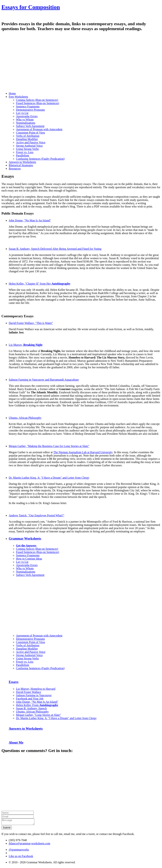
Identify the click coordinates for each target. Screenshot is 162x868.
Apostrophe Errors (27, 116)
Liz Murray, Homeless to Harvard (36, 689)
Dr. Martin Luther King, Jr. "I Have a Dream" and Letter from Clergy (49, 478)
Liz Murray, (26, 345)
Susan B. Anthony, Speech (31, 708)
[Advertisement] (81, 64)
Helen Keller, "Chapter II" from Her (40, 284)
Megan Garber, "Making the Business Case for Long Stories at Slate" (49, 446)
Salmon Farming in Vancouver (34, 695)
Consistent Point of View (31, 133)
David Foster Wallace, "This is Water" (31, 323)
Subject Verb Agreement (30, 126)
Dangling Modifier (27, 139)
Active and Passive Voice (31, 142)
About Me (16, 742)
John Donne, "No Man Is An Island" (30, 220)
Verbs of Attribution (28, 136)
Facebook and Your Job (30, 699)
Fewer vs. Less (25, 152)
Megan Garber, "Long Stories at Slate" (38, 715)
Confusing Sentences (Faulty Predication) (40, 159)
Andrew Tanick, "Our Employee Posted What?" (37, 515)
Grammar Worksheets (25, 538)
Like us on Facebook (21, 857)
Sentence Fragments (28, 106)
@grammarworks (19, 851)
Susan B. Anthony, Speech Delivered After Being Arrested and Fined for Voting (55, 249)
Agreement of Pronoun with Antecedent (39, 129)
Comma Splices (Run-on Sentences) (37, 100)
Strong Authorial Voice (29, 146)
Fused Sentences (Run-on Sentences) (38, 103)
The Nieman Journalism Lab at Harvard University (83, 452)
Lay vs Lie (22, 113)
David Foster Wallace (29, 692)
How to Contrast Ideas (29, 559)
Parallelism (23, 155)
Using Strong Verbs (27, 149)
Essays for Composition (31, 7)
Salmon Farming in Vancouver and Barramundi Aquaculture (44, 380)
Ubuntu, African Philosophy (25, 418)
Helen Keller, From (37, 705)
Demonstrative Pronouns (30, 110)
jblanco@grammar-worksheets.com (29, 844)
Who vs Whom (25, 120)
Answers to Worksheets (26, 729)
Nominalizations (26, 123)
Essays (14, 682)
